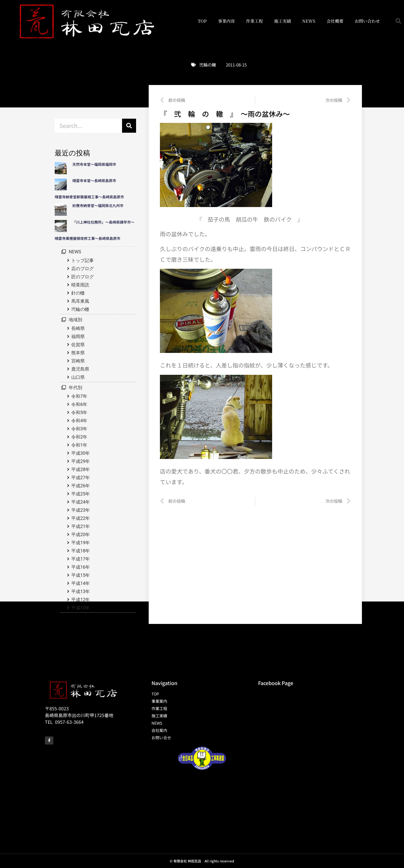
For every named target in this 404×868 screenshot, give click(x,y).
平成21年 (81, 526)
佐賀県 (78, 345)
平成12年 (81, 600)
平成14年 (81, 583)
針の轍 (78, 293)
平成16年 (81, 567)
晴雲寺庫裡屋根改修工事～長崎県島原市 (88, 238)
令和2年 (79, 437)
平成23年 (81, 510)
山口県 (78, 377)
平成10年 (81, 608)
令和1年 (79, 445)
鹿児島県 (80, 369)
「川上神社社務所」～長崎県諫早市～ (103, 222)
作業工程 (254, 21)
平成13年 (81, 592)
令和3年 (79, 429)
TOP (202, 21)
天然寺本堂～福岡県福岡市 (94, 164)
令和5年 (79, 413)
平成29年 (81, 461)
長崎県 (78, 328)
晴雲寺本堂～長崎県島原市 (94, 181)
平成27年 (81, 478)
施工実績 (283, 21)
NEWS (309, 21)
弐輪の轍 (208, 65)
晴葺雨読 (80, 285)
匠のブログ (82, 277)
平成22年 (81, 518)
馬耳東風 (80, 301)
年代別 (75, 388)
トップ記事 (82, 260)
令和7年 (79, 396)
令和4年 (79, 421)
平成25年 (81, 494)
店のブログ (82, 269)
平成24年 (81, 502)
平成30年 (81, 453)
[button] (398, 21)
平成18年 (81, 551)
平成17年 (81, 559)
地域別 (75, 320)
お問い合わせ (367, 21)
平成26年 (81, 486)
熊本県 (78, 353)
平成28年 (81, 469)
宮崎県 (78, 361)
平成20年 (81, 535)
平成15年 (81, 575)
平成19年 (81, 543)
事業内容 (226, 21)
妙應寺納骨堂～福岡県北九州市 (100, 205)
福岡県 (78, 337)
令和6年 (79, 404)
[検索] (129, 126)
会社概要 (335, 21)
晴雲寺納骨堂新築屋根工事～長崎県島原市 (89, 197)
